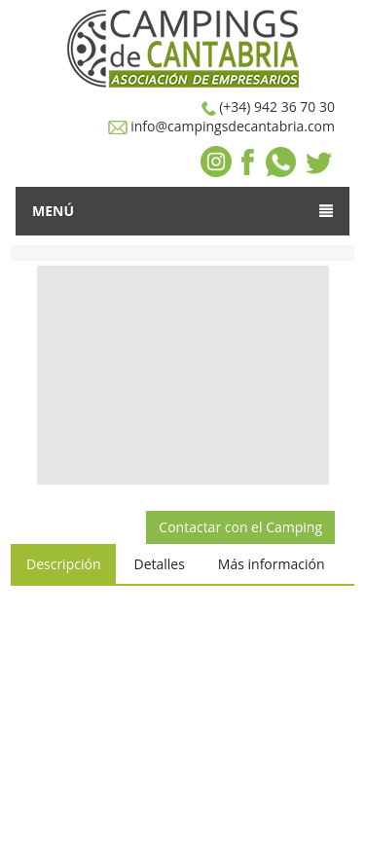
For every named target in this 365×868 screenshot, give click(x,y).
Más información (272, 564)
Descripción (63, 564)
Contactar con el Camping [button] (240, 527)
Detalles (159, 564)
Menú (182, 211)
